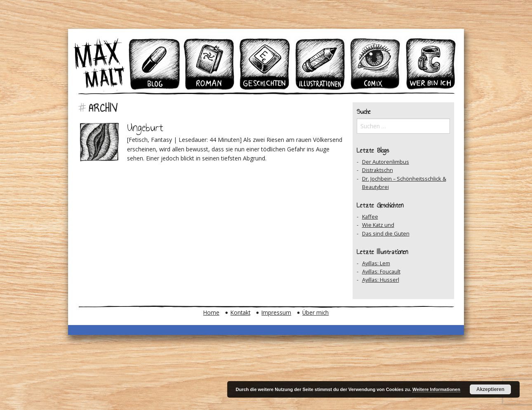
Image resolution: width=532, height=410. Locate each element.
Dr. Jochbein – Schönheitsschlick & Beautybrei (404, 183)
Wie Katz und (378, 225)
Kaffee (370, 217)
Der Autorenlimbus (386, 162)
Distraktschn (378, 170)
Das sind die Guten (386, 233)
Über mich (315, 312)
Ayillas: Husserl (381, 280)
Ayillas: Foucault (381, 271)
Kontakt (240, 312)
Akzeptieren (490, 389)
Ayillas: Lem (376, 263)
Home (211, 312)
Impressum (276, 312)
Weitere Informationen (436, 389)
